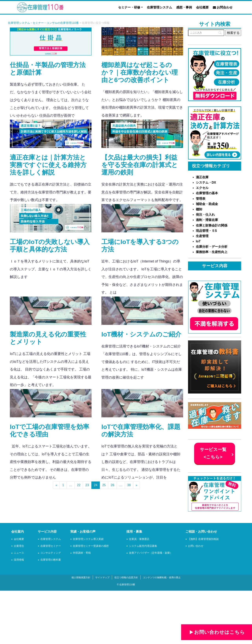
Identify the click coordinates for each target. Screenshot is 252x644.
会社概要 (202, 7)
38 (129, 485)
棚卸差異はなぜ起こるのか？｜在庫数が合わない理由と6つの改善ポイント (140, 73)
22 (79, 485)
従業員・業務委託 (139, 539)
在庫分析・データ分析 (212, 247)
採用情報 (19, 560)
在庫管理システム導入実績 (88, 539)
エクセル (202, 188)
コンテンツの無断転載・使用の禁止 (162, 577)
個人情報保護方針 (81, 577)
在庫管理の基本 (207, 193)
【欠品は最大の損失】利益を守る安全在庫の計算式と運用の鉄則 (140, 165)
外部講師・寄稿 (82, 553)
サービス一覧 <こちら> (213, 453)
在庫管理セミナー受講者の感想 (91, 546)
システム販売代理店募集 (143, 546)
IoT (198, 241)
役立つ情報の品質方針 (126, 577)
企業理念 (19, 546)
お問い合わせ (196, 546)
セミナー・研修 (129, 7)
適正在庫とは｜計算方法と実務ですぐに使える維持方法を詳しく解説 (48, 165)
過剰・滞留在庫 (207, 220)
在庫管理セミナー (51, 546)
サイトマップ (102, 577)
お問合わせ (223, 7)
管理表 (201, 199)
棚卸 (199, 209)
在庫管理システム (159, 7)
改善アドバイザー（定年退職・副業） (151, 553)
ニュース (19, 553)
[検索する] (233, 33)
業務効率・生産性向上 (212, 252)
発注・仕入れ (205, 215)
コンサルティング (51, 553)
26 (112, 485)
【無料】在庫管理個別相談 (203, 539)
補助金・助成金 (207, 204)
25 (104, 485)
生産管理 (202, 236)
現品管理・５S (206, 231)
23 (87, 485)
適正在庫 (202, 177)
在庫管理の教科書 (51, 560)
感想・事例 (184, 7)
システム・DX (206, 182)
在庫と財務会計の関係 (212, 225)
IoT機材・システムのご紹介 (141, 334)
